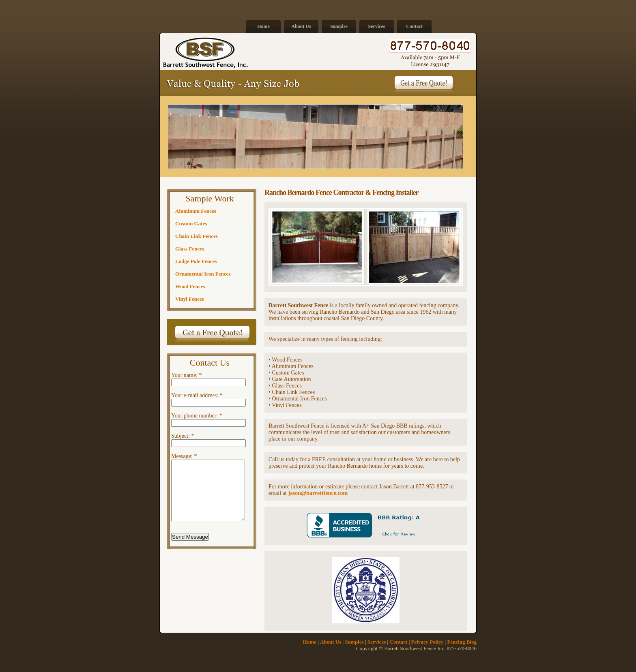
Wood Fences (190, 286)
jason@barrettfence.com (318, 493)
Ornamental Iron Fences (203, 274)
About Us (301, 26)
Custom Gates (191, 224)
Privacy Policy (428, 642)
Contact (414, 26)
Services (377, 26)
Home (263, 26)
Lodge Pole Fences (196, 261)
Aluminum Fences (196, 211)
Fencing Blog (462, 642)
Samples (339, 26)
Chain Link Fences (197, 236)
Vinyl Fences (190, 299)
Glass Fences (190, 249)
